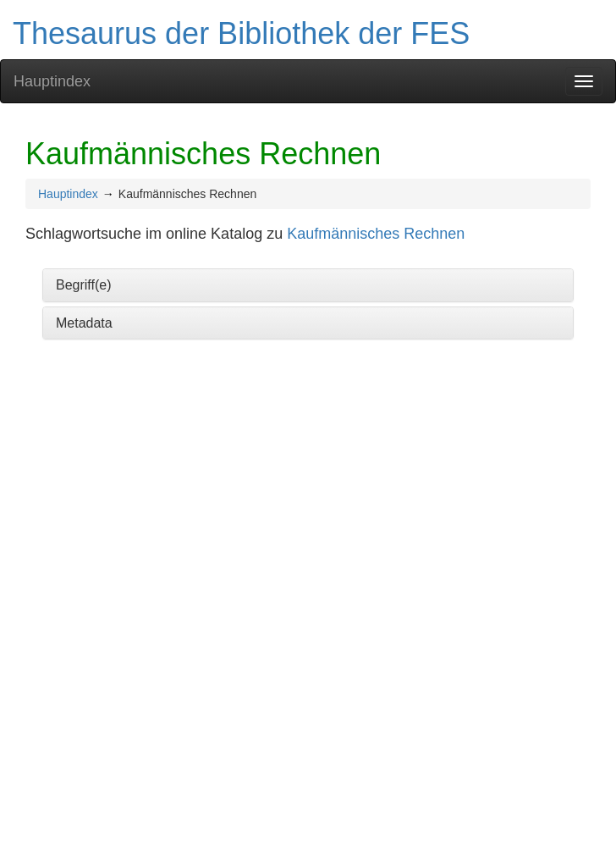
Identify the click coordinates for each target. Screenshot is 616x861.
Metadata (84, 323)
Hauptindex (52, 81)
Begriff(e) (84, 285)
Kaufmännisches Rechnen (376, 234)
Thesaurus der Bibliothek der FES (241, 33)
